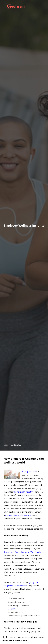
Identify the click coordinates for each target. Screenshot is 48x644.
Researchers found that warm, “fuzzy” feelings (24, 552)
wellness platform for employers (19, 515)
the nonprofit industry (23, 492)
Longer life (12, 609)
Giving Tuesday (29, 472)
